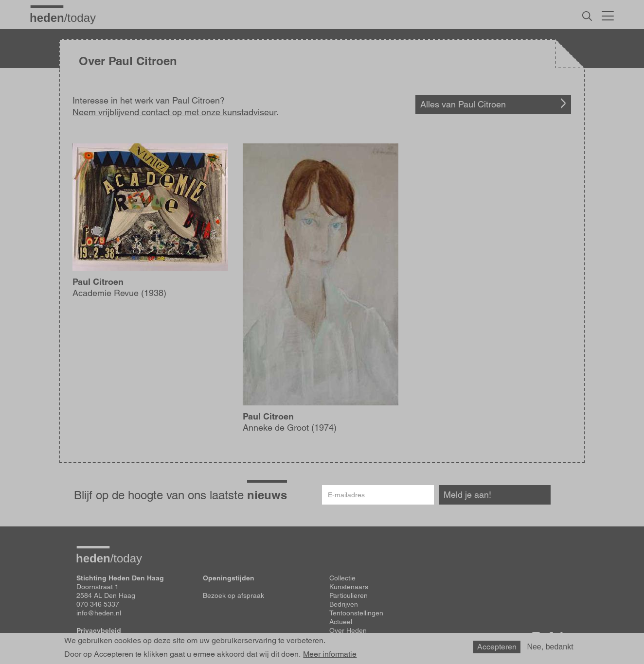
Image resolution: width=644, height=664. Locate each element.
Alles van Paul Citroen (463, 104)
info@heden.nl (99, 613)
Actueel (341, 622)
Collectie (342, 578)
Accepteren (497, 647)
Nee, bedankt (550, 647)
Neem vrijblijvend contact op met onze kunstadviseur (174, 112)
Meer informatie (330, 654)
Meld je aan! (467, 495)
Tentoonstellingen (356, 613)
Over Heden (348, 630)
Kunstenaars (349, 587)
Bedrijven (344, 604)
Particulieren (349, 595)
